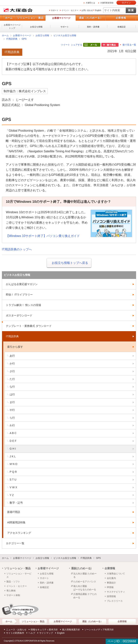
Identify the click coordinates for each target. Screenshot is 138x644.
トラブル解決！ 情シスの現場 (23, 305)
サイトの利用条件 (15, 633)
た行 (12, 379)
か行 (12, 363)
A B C (13, 433)
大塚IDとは (90, 3)
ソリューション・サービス (19, 575)
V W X (13, 487)
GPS (24, 39)
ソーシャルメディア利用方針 (99, 630)
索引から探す (15, 347)
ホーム (9, 18)
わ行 (12, 425)
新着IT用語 (14, 512)
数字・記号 (16, 503)
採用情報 (111, 596)
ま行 (12, 402)
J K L (13, 456)
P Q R (13, 472)
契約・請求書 (93, 27)
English (98, 10)
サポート (55, 10)
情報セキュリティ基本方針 (44, 630)
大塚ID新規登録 (107, 3)
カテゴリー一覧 (15, 543)
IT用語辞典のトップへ (17, 249)
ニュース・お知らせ (16, 630)
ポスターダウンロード (19, 315)
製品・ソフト (13, 582)
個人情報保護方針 (71, 630)
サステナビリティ (116, 592)
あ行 (12, 356)
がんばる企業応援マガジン (22, 284)
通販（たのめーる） (91, 18)
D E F (13, 441)
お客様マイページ (61, 18)
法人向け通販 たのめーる (85, 575)
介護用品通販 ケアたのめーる (85, 596)
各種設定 (122, 27)
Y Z (12, 495)
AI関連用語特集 (16, 522)
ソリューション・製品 (30, 18)
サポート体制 (13, 595)
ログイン (126, 3)
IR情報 (110, 587)
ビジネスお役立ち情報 (65, 35)
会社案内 (111, 578)
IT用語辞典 (12, 39)
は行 (12, 394)
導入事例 (11, 591)
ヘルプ (32, 633)
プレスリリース (115, 601)
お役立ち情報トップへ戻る (70, 263)
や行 (12, 410)
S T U (13, 480)
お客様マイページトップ (12, 26)
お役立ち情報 (36, 27)
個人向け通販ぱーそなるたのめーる (85, 588)
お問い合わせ (87, 10)
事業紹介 (111, 583)
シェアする (77, 45)
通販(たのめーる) (81, 568)
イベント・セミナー (70, 10)
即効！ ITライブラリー (19, 295)
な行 (12, 387)
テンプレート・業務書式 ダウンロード (29, 326)
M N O (13, 464)
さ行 (12, 371)
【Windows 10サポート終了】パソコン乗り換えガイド (43, 236)
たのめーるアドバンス (85, 582)
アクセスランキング (19, 533)
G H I (13, 449)
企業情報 (121, 18)
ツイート (65, 45)
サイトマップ (46, 633)
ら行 (12, 418)
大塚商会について (116, 574)
